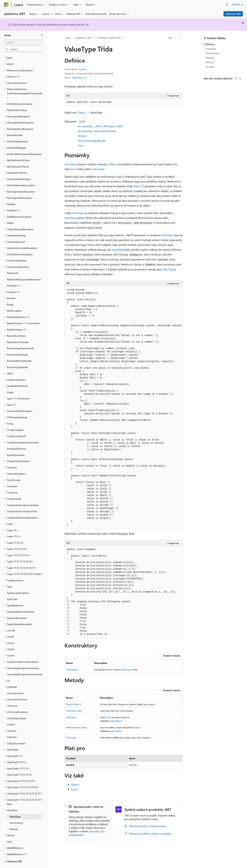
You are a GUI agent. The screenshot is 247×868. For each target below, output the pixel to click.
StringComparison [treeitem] (16, 427)
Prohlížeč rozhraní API (109, 38)
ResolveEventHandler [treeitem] (18, 333)
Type (108, 717)
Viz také (210, 67)
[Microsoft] (6, 5)
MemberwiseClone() (76, 727)
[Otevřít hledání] (227, 5)
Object (82, 112)
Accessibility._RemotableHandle (97, 131)
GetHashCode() (74, 711)
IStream (82, 136)
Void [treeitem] (9, 832)
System (83, 69)
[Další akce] (180, 38)
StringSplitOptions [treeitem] (17, 439)
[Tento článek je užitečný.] (236, 79)
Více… (81, 145)
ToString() (71, 738)
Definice (210, 44)
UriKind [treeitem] (11, 715)
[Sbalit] (42, 35)
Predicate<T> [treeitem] (14, 276)
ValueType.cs (78, 78)
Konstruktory (213, 53)
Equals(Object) (74, 704)
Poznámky (211, 49)
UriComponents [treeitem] (15, 684)
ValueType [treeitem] (15, 807)
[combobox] (23, 42)
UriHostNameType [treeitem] (16, 709)
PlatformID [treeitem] (13, 264)
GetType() (71, 717)
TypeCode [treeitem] (12, 590)
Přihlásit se (237, 4)
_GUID (82, 121)
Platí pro (210, 62)
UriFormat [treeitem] (12, 696)
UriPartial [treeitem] (12, 728)
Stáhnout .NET (233, 14)
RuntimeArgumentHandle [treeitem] (20, 339)
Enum (74, 169)
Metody (210, 58)
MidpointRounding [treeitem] (17, 101)
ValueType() (72, 670)
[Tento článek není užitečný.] (240, 79)
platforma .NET (84, 38)
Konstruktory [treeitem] (16, 813)
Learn (68, 38)
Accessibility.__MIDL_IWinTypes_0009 (100, 126)
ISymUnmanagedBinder (92, 141)
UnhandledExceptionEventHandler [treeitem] (25, 665)
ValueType (70, 164)
